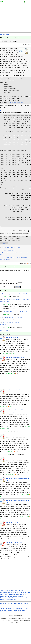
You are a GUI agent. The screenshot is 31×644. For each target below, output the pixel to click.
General (15, 594)
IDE (29, 594)
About (10, 605)
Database (21, 592)
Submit (18, 288)
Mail (8, 598)
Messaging (13, 598)
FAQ (18, 614)
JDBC (8, 34)
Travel (14, 614)
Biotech (8, 592)
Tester (2, 610)
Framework (4, 594)
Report (3, 599)
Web (12, 601)
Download (4, 243)
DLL (28, 610)
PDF (25, 598)
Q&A (23, 612)
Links (19, 612)
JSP (25, 596)
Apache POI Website (16, 103)
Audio (2, 592)
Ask (2, 606)
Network (20, 598)
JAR (24, 610)
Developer (8, 610)
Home (2, 34)
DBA (14, 610)
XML (15, 601)
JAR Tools (4, 596)
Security (15, 599)
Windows (19, 610)
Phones (9, 614)
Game (10, 594)
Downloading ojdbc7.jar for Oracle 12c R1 (15, 313)
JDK (21, 596)
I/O (26, 594)
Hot (6, 605)
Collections (16, 605)
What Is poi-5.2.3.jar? (8, 250)
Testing (7, 601)
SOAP (2, 601)
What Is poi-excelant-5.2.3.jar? (11, 247)
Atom (26, 605)
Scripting (8, 599)
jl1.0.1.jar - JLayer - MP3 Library (12, 319)
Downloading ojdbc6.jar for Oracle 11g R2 (15, 295)
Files (2, 612)
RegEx (15, 612)
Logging (3, 598)
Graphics (22, 594)
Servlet (26, 599)
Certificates (8, 612)
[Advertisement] (14, 18)
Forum (22, 614)
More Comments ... (6, 332)
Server (21, 599)
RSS (22, 605)
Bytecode (14, 592)
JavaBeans (11, 596)
